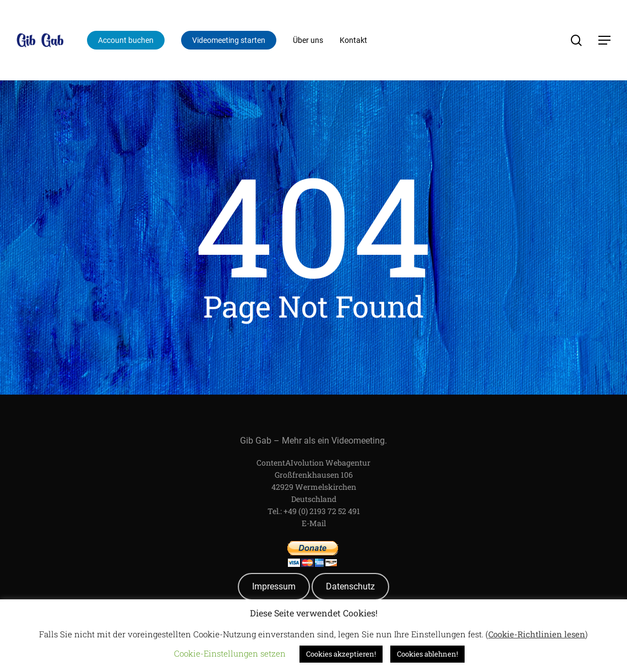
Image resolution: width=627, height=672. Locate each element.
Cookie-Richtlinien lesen (537, 634)
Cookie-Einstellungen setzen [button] (230, 653)
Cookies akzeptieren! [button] (341, 654)
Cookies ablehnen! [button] (427, 654)
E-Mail (314, 523)
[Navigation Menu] (605, 40)
